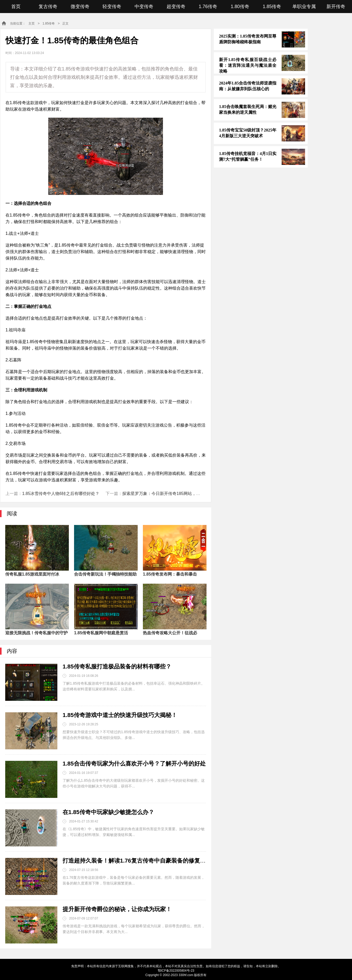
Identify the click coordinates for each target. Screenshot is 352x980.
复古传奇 (48, 7)
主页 (32, 23)
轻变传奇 (112, 7)
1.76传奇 (208, 7)
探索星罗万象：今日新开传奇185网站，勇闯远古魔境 (172, 494)
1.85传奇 (272, 7)
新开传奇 (336, 7)
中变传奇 (144, 7)
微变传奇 (80, 7)
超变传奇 (176, 7)
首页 (16, 7)
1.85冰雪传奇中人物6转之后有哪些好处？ (61, 494)
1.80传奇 (240, 7)
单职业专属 (304, 7)
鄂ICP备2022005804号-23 (176, 971)
